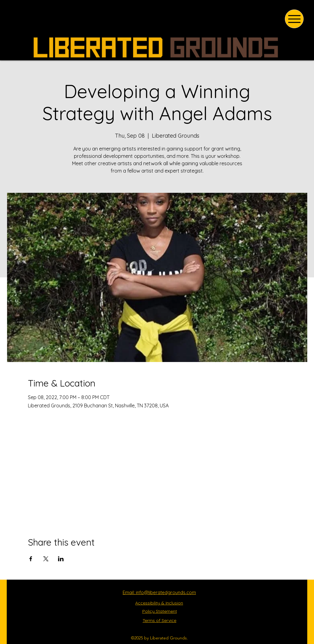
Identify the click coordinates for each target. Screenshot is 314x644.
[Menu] (294, 19)
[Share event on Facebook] (31, 559)
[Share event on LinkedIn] (61, 559)
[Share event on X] (46, 559)
